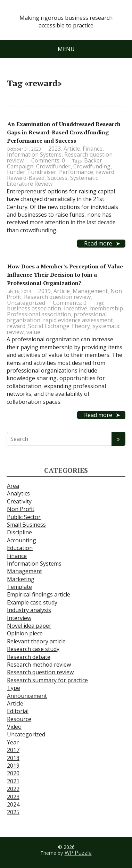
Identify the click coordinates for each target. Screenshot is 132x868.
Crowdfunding (92, 166)
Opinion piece (25, 633)
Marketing (21, 579)
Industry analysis (29, 610)
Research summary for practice (47, 680)
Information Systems (34, 155)
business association (34, 308)
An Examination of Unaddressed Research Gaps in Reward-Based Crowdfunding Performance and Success (64, 132)
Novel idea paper (29, 626)
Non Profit (21, 509)
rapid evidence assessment (78, 320)
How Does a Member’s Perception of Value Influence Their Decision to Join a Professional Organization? (65, 275)
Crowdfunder (53, 166)
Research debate (29, 657)
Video (14, 727)
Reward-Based (26, 178)
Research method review (39, 665)
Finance (93, 149)
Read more (98, 243)
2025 (13, 812)
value (33, 332)
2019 (44, 291)
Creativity (19, 501)
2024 (13, 804)
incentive (76, 308)
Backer (93, 160)
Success (57, 178)
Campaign (20, 166)
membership (106, 308)
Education (20, 548)
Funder (16, 172)
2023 (55, 149)
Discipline (19, 532)
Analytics (18, 493)
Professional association (39, 314)
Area (13, 486)
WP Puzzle (78, 853)
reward (105, 172)
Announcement (27, 696)
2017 (13, 750)
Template (19, 587)
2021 (13, 781)
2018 (13, 758)
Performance (76, 172)
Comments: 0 (48, 160)
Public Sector (24, 517)
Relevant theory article (36, 641)
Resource (19, 719)
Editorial (18, 711)
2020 (13, 773)
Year (13, 742)
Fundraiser (42, 172)
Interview (19, 618)
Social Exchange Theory (59, 326)
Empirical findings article (39, 594)
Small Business (26, 525)
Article (72, 149)
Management (90, 291)
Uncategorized (26, 303)
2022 (13, 789)
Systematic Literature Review (52, 181)
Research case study (33, 649)
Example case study (32, 602)
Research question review (57, 297)
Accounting (22, 540)
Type (14, 688)
